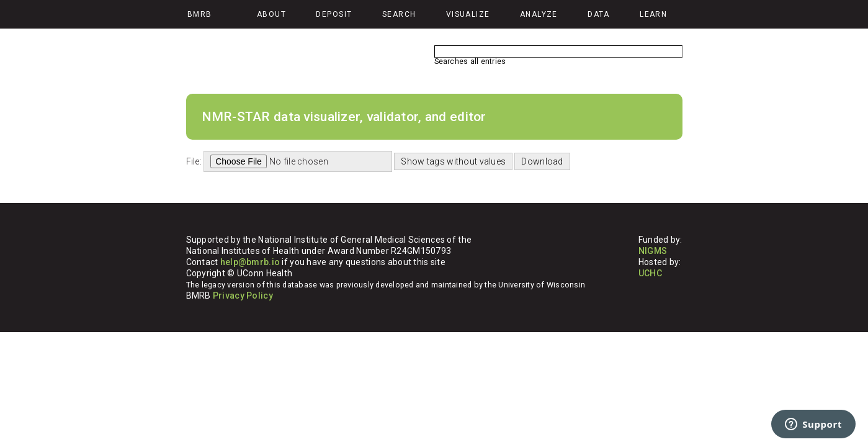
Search (399, 14)
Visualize (468, 14)
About (271, 14)
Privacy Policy (243, 296)
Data (599, 14)
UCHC (650, 273)
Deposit (334, 14)
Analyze (539, 14)
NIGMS (653, 251)
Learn (653, 14)
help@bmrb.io (250, 262)
